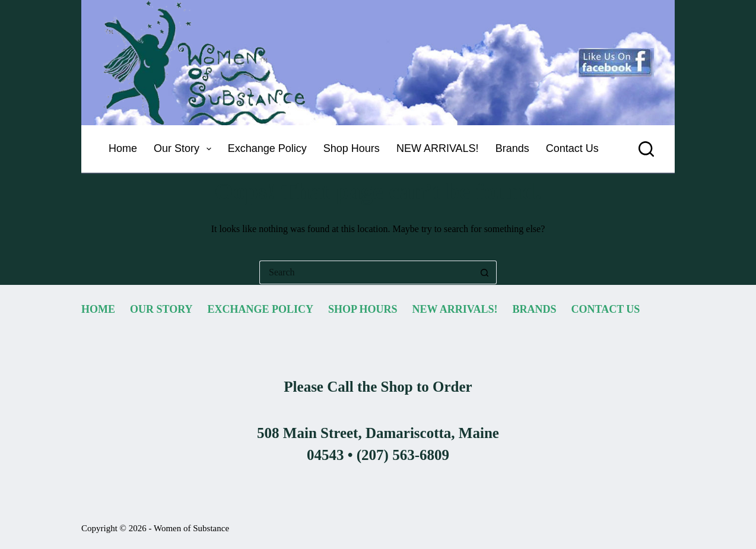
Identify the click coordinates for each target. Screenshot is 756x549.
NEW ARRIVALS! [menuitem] (438, 148)
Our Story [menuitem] (185, 149)
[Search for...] (366, 272)
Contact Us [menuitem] (572, 148)
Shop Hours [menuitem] (352, 148)
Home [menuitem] (123, 148)
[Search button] (485, 272)
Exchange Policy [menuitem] (267, 148)
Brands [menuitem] (512, 148)
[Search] (646, 149)
